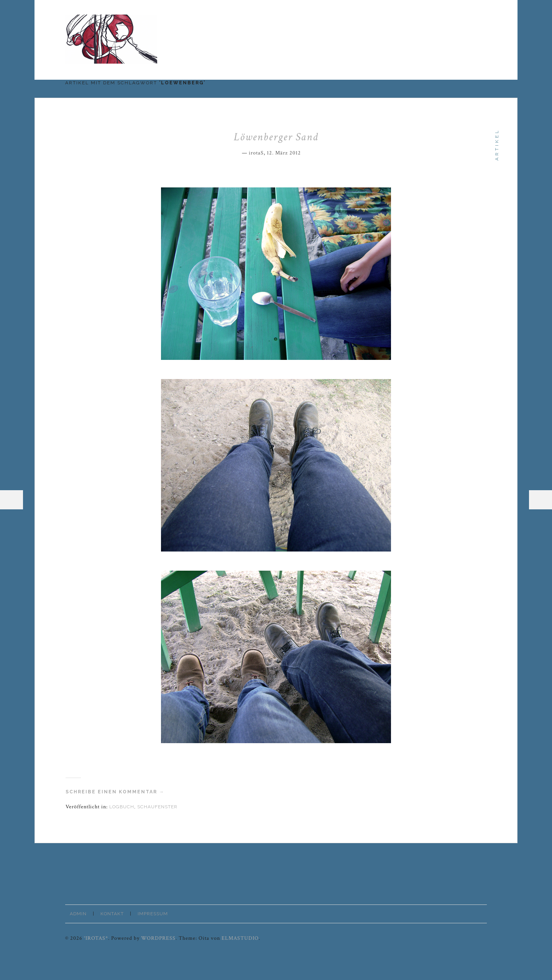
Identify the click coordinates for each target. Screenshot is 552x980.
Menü (11, 500)
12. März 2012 (284, 153)
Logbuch (122, 807)
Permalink (306, 152)
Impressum (153, 914)
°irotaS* (96, 938)
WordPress (158, 938)
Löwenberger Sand (276, 137)
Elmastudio (240, 938)
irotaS (256, 153)
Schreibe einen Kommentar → (115, 792)
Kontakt (112, 914)
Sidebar (540, 500)
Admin (78, 914)
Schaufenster (157, 807)
